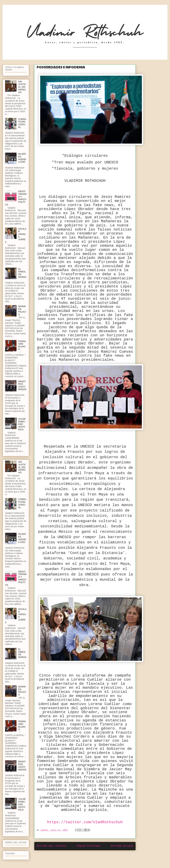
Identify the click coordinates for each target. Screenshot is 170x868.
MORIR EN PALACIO (22, 310)
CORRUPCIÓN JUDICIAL (22, 123)
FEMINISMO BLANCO (22, 345)
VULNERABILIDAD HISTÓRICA (22, 424)
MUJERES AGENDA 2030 (22, 158)
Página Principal (89, 846)
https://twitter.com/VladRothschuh (85, 822)
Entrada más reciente (52, 846)
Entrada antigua (122, 846)
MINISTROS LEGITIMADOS (22, 385)
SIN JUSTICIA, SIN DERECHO (22, 87)
